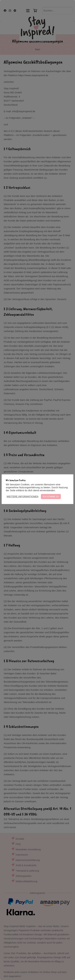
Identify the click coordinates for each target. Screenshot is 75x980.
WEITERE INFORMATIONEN (22, 496)
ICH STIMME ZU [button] (51, 497)
